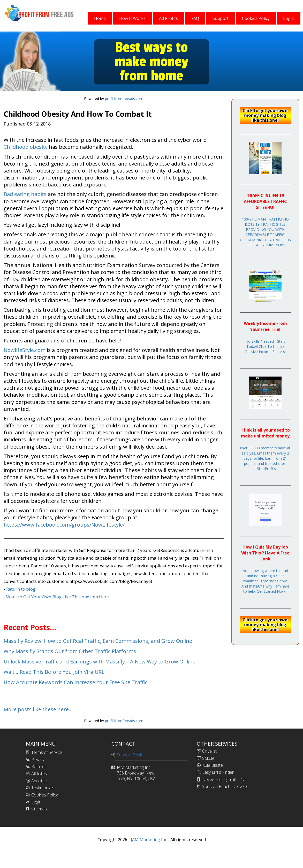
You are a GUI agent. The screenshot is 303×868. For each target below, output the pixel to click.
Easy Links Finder (218, 772)
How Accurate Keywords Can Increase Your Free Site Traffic (75, 682)
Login (36, 802)
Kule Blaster (213, 765)
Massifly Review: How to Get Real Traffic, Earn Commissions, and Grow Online (98, 641)
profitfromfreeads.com (124, 99)
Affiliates (39, 773)
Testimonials (43, 788)
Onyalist (209, 751)
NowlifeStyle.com (25, 350)
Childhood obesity (26, 147)
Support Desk (129, 755)
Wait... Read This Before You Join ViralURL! (55, 672)
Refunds (39, 767)
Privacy (38, 760)
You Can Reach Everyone (225, 786)
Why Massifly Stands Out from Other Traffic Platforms (70, 651)
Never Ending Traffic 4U (224, 779)
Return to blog (21, 589)
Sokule (208, 758)
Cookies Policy (44, 795)
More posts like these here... (38, 709)
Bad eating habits (25, 194)
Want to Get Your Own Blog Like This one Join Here (58, 597)
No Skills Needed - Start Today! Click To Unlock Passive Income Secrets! (265, 346)
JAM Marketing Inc (148, 840)
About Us (40, 781)
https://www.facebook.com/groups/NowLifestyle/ (64, 525)
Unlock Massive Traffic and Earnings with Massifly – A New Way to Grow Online (100, 662)
